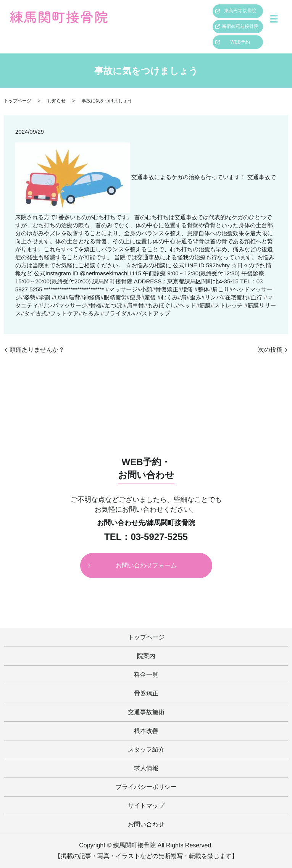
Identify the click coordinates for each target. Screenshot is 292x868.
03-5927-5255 (159, 537)
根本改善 (146, 731)
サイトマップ (146, 806)
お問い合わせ (146, 824)
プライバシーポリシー (146, 787)
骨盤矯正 (146, 693)
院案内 (146, 656)
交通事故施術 (146, 712)
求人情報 (146, 768)
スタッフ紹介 (146, 749)
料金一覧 (146, 675)
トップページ (18, 101)
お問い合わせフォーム (146, 565)
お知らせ (56, 101)
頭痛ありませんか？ (37, 350)
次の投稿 (270, 350)
